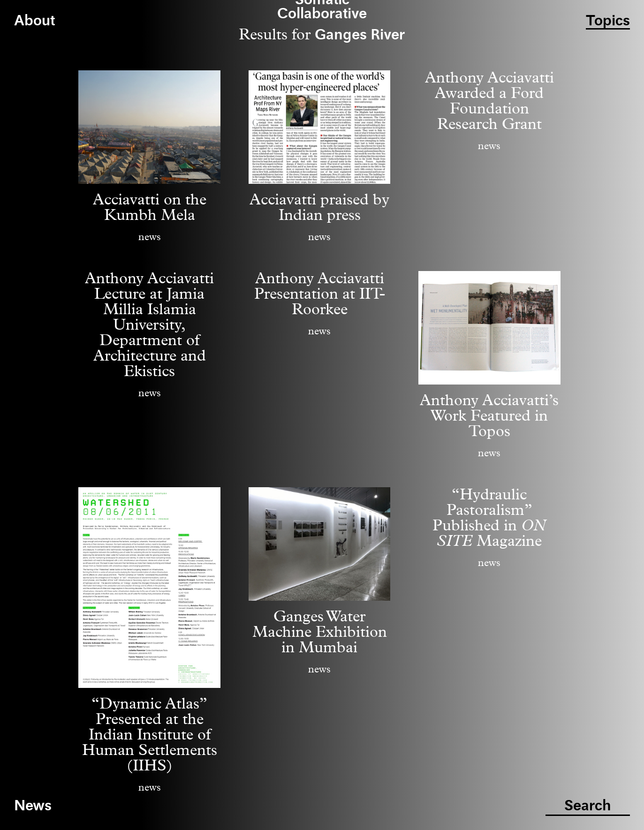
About (34, 21)
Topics (608, 21)
